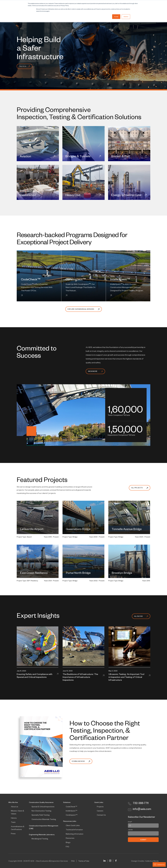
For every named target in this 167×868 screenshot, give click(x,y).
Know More (95, 371)
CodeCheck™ (71, 807)
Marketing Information (75, 834)
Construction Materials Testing (44, 819)
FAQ (67, 847)
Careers (100, 811)
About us (14, 807)
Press (13, 833)
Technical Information (74, 830)
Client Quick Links (73, 825)
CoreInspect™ (72, 815)
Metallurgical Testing (40, 839)
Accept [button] (116, 17)
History (14, 818)
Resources (70, 838)
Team (13, 822)
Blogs (68, 842)
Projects (100, 807)
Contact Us (101, 815)
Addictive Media (152, 861)
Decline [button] (126, 17)
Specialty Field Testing (41, 815)
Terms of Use (84, 861)
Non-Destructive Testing (41, 811)
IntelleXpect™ (72, 811)
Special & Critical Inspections (43, 807)
